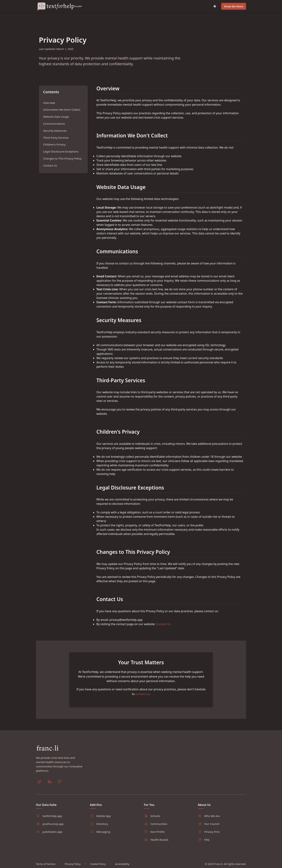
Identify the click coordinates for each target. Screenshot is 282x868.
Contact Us (50, 165)
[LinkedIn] (50, 782)
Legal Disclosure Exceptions (61, 151)
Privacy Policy (73, 864)
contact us (142, 694)
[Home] (61, 6)
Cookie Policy (98, 864)
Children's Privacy (54, 144)
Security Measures (55, 131)
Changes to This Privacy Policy (62, 158)
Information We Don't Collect (62, 110)
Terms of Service (46, 864)
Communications (54, 124)
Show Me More (234, 6)
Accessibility (122, 864)
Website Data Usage (56, 117)
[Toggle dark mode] (215, 6)
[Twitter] (40, 782)
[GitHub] (60, 782)
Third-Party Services (56, 138)
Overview (49, 103)
